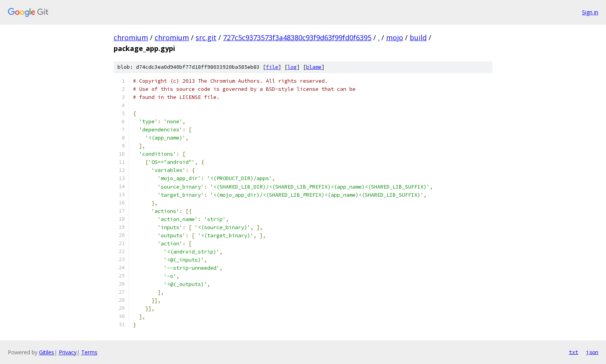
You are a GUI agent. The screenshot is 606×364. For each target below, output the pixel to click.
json (592, 352)
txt (574, 352)
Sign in (590, 12)
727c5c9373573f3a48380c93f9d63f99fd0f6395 (297, 37)
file (272, 67)
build (418, 37)
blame (314, 67)
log (292, 67)
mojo (395, 37)
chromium (131, 37)
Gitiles (47, 352)
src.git (206, 37)
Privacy (68, 352)
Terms (89, 352)
